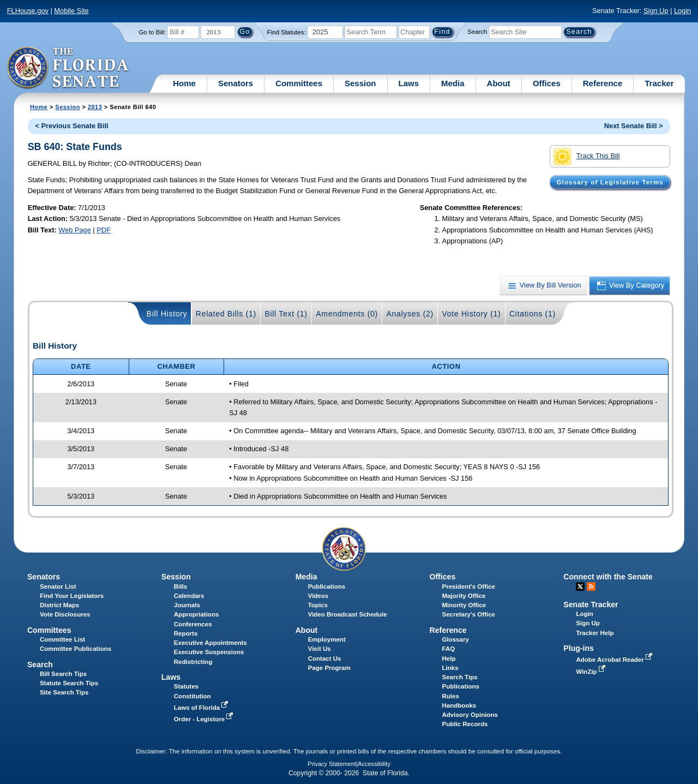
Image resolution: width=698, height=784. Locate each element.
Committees (299, 83)
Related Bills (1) (226, 314)
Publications (327, 586)
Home (184, 83)
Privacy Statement (332, 764)
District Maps (59, 605)
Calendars (189, 596)
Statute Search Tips (69, 683)
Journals (187, 605)
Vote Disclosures (65, 614)
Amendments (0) (347, 314)
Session (360, 83)
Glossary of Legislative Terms (610, 182)
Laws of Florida (202, 708)
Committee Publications (76, 649)
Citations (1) (532, 314)
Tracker (659, 83)
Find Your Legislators (72, 596)
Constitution (192, 696)
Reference (603, 83)
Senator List (58, 586)
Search (477, 32)
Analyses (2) (410, 314)
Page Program (329, 668)
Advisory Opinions (470, 715)
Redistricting (193, 662)
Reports (186, 633)
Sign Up (656, 11)
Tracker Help (595, 633)
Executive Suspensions (209, 652)
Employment (327, 639)
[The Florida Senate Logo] (68, 68)
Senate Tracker (591, 605)
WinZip (591, 672)
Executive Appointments (210, 643)
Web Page (75, 230)
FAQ (449, 649)
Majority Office (464, 596)
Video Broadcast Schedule (348, 614)
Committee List (62, 639)
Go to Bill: (152, 32)
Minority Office (464, 605)
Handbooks (459, 705)
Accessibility (374, 764)
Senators (236, 83)
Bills (180, 586)
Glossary (456, 639)
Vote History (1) (471, 314)
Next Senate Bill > (634, 126)
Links (450, 668)
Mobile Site (71, 11)
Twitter (580, 586)
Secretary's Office (469, 614)
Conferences (193, 624)
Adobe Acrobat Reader (615, 660)
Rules (451, 696)
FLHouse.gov (28, 11)
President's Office (469, 586)
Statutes (186, 686)
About (499, 83)
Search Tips (460, 677)
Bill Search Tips (63, 674)
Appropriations (197, 614)
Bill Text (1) (286, 314)
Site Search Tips (64, 692)
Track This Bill (586, 157)
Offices (547, 83)
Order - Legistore (205, 719)
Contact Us (325, 659)
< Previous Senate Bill (71, 126)
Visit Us (320, 649)
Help (449, 659)
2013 (95, 107)
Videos (318, 596)
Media (453, 83)
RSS (591, 586)
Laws (409, 83)
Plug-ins (579, 648)
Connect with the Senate (608, 577)
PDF (104, 230)
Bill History (167, 314)
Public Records (465, 724)
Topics (318, 605)
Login (682, 11)
